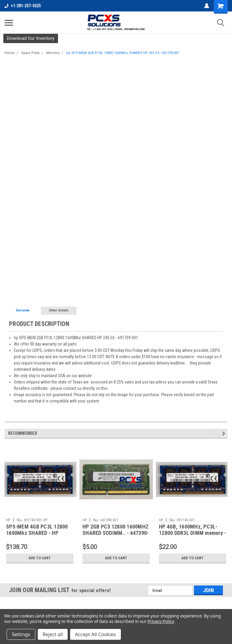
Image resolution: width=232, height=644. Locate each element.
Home (10, 53)
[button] (31, 38)
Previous (216, 434)
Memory (53, 53)
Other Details (59, 310)
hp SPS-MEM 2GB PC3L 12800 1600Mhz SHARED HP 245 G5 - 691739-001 (123, 53)
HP (8, 520)
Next (225, 434)
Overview (23, 310)
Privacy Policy (161, 621)
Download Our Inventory (31, 38)
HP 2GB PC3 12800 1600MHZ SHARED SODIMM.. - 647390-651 (116, 533)
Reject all (53, 634)
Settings (21, 634)
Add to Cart (40, 558)
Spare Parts (30, 53)
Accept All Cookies (95, 634)
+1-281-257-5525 (23, 6)
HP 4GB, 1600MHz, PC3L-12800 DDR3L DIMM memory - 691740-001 (192, 533)
